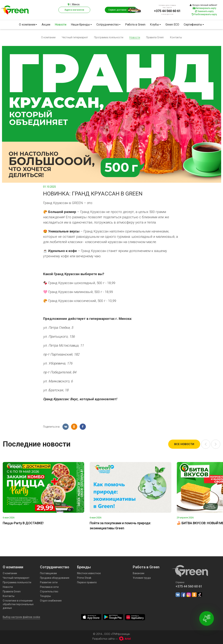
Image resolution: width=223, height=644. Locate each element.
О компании (28, 25)
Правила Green (155, 37)
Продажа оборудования (55, 578)
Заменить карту (204, 11)
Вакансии (139, 573)
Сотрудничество (108, 25)
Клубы (155, 25)
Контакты (176, 37)
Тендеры (45, 596)
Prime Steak (84, 578)
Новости (61, 25)
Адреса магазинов (74, 10)
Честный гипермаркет (75, 37)
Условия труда (142, 578)
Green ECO (172, 25)
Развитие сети (49, 582)
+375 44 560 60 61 (167, 11)
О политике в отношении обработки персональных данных (18, 604)
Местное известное (89, 573)
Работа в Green (135, 25)
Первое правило (87, 582)
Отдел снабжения (51, 601)
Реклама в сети (49, 587)
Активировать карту (204, 8)
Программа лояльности (109, 37)
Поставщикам (48, 573)
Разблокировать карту (204, 14)
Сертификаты (194, 25)
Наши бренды (81, 25)
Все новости (184, 444)
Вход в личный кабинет (203, 5)
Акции (46, 25)
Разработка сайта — (112, 639)
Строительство (49, 591)
